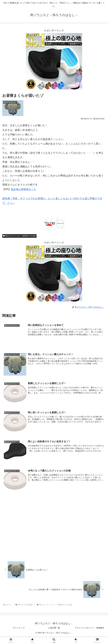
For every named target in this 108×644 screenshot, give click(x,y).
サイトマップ (19, 628)
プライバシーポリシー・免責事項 (89, 628)
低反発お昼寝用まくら (23, 189)
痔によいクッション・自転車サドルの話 (19, 236)
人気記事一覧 (54, 628)
